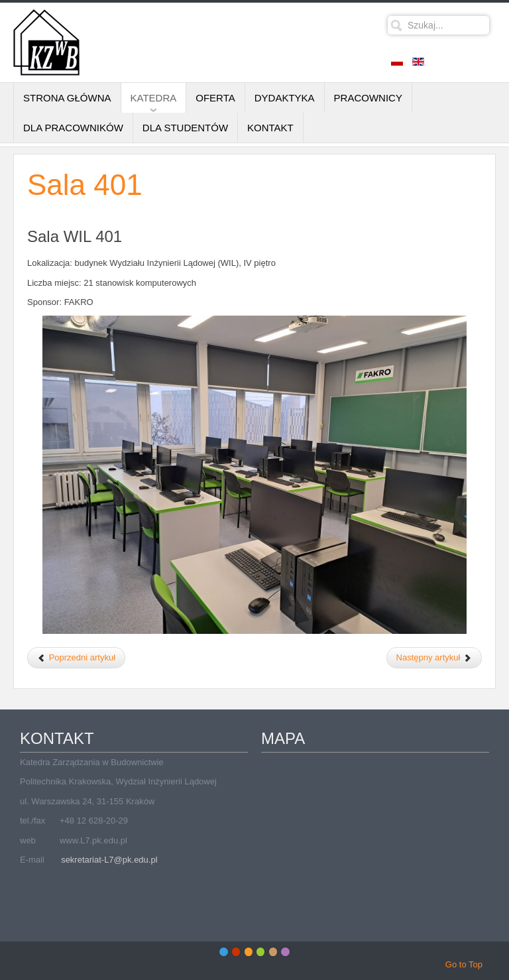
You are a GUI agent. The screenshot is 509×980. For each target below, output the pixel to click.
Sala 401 (85, 185)
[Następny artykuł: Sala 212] (434, 658)
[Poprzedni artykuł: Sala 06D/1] (76, 658)
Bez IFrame (375, 839)
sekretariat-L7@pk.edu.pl (109, 860)
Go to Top (464, 964)
